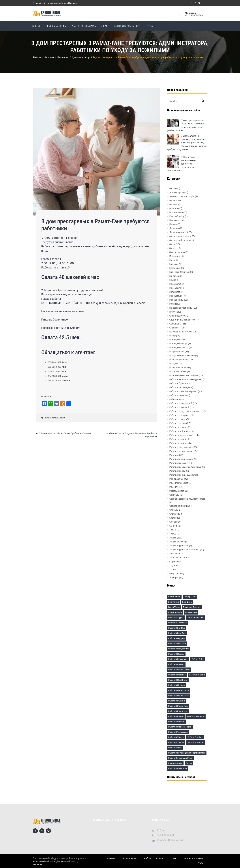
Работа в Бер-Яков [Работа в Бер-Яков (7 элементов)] (177, 633)
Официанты (175, 324)
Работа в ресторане (179, 415)
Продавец (174, 364)
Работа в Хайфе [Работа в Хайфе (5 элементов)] (195, 737)
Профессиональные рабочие (184, 375)
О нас (104, 26)
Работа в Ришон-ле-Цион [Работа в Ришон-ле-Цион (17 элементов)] (180, 727)
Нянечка (174, 312)
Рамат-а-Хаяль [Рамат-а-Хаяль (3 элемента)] (175, 763)
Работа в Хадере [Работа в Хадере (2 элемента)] (176, 737)
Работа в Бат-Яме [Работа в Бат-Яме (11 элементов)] (177, 628)
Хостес (173, 570)
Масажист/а (175, 284)
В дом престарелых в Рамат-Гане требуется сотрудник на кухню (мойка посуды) (186, 125)
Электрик (174, 577)
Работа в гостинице (179, 387)
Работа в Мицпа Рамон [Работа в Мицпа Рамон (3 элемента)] (179, 670)
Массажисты (176, 288)
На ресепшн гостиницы (181, 308)
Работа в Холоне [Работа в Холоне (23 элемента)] (176, 742)
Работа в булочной (179, 383)
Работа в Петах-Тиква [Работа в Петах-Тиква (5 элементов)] (179, 690)
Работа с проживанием (181, 451)
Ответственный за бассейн (183, 320)
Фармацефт (175, 562)
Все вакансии (56, 26)
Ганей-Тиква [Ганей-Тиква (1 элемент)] (174, 607)
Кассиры (174, 264)
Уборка (173, 538)
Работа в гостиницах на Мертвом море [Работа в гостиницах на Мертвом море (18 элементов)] (187, 753)
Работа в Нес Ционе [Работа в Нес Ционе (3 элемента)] (178, 680)
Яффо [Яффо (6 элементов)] (189, 763)
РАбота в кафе (177, 399)
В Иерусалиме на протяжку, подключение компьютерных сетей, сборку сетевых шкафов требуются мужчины (187, 143)
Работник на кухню (179, 463)
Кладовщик (175, 268)
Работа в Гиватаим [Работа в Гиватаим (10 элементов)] (177, 644)
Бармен (173, 204)
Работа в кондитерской (181, 403)
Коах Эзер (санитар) (180, 272)
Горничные (175, 220)
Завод (172, 244)
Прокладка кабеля (179, 367)
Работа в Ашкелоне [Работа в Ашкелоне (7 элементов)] (178, 623)
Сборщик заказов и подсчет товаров (187, 499)
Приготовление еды (179, 360)
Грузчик (173, 224)
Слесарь (174, 510)
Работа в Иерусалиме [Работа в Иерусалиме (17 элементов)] (179, 649)
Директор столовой (179, 232)
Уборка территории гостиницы (185, 550)
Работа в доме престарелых (183, 391)
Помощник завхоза (179, 340)
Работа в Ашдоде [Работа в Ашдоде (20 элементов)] (195, 618)
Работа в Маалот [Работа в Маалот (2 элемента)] (176, 664)
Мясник (173, 304)
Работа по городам (82, 26)
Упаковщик (175, 554)
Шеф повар (175, 574)
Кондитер (174, 276)
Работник (174, 455)
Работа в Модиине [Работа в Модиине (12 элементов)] (177, 675)
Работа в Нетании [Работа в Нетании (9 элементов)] (177, 685)
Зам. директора (177, 252)
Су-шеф (173, 526)
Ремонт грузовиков (179, 483)
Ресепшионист (177, 491)
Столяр (173, 518)
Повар (173, 336)
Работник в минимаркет (181, 459)
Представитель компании (182, 356)
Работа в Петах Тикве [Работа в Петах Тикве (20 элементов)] (178, 696)
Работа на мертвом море (182, 435)
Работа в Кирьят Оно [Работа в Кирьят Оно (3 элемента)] (178, 659)
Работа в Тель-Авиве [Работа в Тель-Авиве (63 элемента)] (178, 732)
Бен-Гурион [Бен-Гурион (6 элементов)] (174, 602)
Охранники (175, 328)
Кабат (172, 260)
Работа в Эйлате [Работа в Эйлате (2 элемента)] (196, 742)
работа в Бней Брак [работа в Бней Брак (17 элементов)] (178, 768)
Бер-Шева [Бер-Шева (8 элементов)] (187, 602)
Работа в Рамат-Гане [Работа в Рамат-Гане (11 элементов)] (178, 706)
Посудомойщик (177, 352)
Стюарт (173, 522)
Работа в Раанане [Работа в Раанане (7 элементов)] (177, 701)
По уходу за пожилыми (181, 332)
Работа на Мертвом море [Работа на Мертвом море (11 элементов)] (180, 758)
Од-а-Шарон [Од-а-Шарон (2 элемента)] (191, 612)
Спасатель (175, 514)
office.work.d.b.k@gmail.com (170, 840)
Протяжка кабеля (178, 371)
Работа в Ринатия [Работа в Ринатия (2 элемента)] (177, 722)
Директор (174, 228)
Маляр (173, 280)
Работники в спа (178, 471)
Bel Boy (173, 188)
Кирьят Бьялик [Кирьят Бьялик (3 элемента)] (175, 612)
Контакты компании (127, 26)
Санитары (174, 495)
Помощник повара (178, 344)
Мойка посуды (177, 300)
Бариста (174, 200)
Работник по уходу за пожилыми (186, 467)
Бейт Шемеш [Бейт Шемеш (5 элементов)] (174, 597)
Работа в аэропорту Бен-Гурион (185, 379)
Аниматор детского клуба (182, 196)
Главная (36, 26)
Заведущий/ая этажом (180, 236)
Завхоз (173, 248)
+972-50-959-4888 (194, 15)
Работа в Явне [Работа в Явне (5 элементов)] (175, 748)
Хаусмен (174, 566)
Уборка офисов (177, 542)
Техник (173, 530)
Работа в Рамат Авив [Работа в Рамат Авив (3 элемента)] (178, 711)
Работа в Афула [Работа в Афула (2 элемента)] (176, 618)
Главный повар (177, 216)
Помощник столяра (179, 348)
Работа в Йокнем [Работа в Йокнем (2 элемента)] (176, 654)
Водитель (174, 208)
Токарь (173, 534)
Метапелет (175, 292)
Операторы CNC (178, 316)
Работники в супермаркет (182, 475)
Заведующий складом (180, 240)
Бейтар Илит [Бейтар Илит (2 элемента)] (190, 597)
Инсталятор (175, 256)
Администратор (177, 192)
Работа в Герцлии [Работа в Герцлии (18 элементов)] (177, 638)
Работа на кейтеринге (180, 431)
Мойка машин (176, 296)
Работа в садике (178, 419)
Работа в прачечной (179, 407)
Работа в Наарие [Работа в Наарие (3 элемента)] (197, 675)
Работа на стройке (179, 443)
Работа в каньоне (178, 395)
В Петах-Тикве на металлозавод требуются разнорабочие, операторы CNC (183, 164)
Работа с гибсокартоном (182, 447)
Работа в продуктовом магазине (185, 411)
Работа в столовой (179, 423)
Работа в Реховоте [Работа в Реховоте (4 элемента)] (195, 716)
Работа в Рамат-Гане (54, 418)
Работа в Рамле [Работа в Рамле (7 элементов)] (176, 716)
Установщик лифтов (179, 558)
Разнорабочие (176, 479)
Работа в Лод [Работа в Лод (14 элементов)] (198, 659)
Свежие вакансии (178, 506)
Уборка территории (179, 546)
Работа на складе (178, 439)
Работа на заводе (178, 427)
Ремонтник (175, 487)
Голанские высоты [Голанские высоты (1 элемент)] (192, 607)
